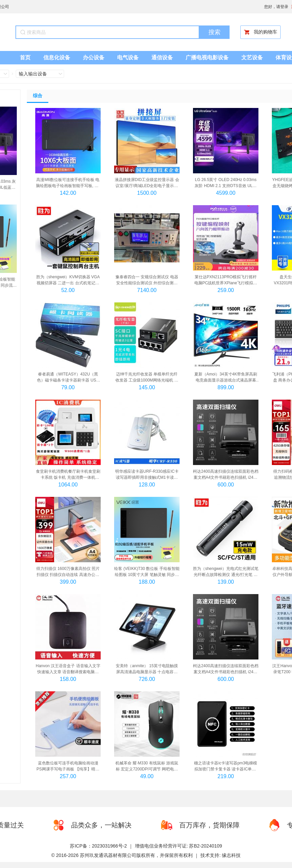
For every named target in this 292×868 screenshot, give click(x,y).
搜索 (214, 32)
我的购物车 (260, 32)
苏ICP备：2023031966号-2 (98, 846)
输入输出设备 (33, 74)
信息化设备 (57, 57)
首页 (25, 57)
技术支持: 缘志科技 (221, 855)
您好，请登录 (276, 7)
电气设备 (128, 57)
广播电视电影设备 (207, 57)
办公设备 (94, 57)
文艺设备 (252, 57)
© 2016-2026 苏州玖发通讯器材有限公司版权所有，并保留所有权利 (122, 855)
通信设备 (162, 57)
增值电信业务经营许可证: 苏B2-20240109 (179, 846)
